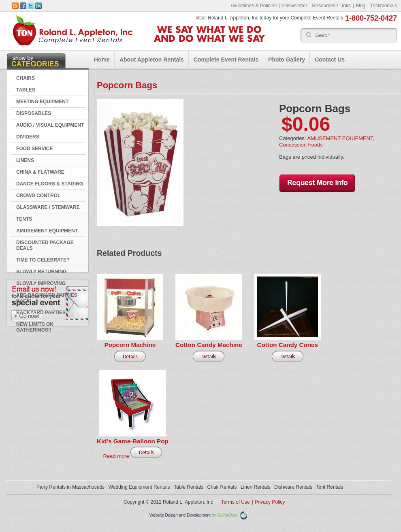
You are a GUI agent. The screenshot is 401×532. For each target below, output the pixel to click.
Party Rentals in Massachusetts (70, 487)
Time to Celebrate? (43, 260)
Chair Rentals (222, 487)
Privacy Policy (270, 502)
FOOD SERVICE (34, 149)
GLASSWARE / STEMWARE (48, 207)
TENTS (24, 219)
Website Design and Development (180, 515)
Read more (116, 456)
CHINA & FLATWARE (40, 172)
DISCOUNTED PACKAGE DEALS (45, 245)
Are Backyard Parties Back (47, 298)
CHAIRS (26, 78)
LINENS (25, 160)
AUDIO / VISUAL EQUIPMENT (50, 125)
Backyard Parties (41, 313)
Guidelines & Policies (254, 6)
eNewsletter (294, 6)
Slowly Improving (41, 283)
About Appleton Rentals (152, 60)
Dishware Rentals (293, 487)
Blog (360, 6)
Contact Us (330, 60)
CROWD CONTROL (38, 196)
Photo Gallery (287, 60)
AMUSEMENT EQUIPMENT (47, 231)
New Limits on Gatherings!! (35, 327)
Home (102, 60)
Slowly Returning (42, 272)
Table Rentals (189, 487)
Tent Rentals (330, 487)
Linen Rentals (255, 487)
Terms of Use (236, 502)
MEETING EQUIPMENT (42, 102)
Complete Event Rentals (226, 60)
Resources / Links (332, 6)
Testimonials (384, 6)
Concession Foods (301, 145)
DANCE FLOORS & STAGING (50, 184)
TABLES (26, 90)
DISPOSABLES (34, 113)
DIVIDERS (28, 137)
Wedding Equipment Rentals (139, 487)
